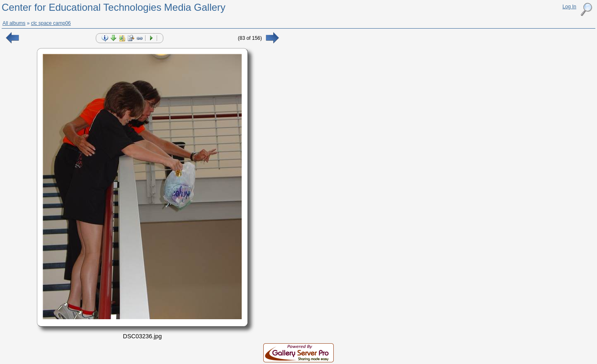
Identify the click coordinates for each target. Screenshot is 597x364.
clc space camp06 (51, 23)
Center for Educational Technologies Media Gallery (114, 7)
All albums (14, 23)
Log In (569, 7)
